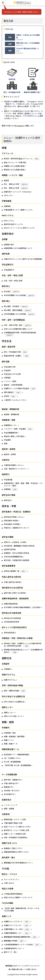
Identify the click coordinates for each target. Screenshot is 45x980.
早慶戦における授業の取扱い (15, 166)
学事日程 (12, 78)
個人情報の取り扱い (17, 969)
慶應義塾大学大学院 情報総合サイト (18, 863)
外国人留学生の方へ (12, 783)
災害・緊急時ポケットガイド (15, 469)
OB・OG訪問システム (12, 758)
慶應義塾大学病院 (14, 941)
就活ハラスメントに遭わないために (17, 827)
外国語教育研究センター (13, 948)
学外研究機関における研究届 (20, 295)
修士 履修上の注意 (16, 184)
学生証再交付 (9, 270)
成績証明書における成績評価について (18, 248)
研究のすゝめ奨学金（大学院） (16, 542)
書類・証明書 (9, 809)
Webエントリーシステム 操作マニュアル (19, 228)
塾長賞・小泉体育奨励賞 (13, 385)
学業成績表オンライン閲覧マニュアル (18, 210)
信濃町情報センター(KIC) (17, 929)
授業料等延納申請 (11, 604)
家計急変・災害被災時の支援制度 (17, 560)
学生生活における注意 (12, 374)
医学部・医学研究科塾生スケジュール (22, 159)
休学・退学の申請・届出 (18, 325)
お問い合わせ (9, 883)
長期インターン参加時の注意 (15, 834)
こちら (14, 106)
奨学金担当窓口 (10, 633)
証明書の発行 (9, 245)
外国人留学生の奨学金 (12, 582)
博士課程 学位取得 (16, 306)
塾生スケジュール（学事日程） (16, 162)
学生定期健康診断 (11, 433)
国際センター (9, 713)
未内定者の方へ (10, 794)
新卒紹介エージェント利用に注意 (17, 830)
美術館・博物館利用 (12, 414)
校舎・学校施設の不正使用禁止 (16, 837)
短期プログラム (10, 680)
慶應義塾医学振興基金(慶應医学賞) (21, 937)
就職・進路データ (11, 744)
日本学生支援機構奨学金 (13, 557)
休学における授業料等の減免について (18, 329)
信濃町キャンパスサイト (17, 922)
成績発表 (7, 206)
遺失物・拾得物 (10, 454)
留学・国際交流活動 (15, 691)
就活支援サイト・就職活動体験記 (17, 754)
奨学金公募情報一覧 (15, 571)
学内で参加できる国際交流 (14, 702)
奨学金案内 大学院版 (12, 524)
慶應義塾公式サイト (14, 966)
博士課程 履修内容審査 (18, 310)
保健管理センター (11, 425)
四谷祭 (10, 396)
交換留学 (7, 669)
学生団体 (7, 370)
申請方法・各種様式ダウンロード (17, 528)
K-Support (32, 101)
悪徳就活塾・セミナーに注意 (15, 819)
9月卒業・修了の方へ (12, 791)
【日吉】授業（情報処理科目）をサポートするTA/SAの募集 (22, 909)
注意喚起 (7, 378)
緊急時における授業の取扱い (15, 170)
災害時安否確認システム (13, 465)
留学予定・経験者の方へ (13, 780)
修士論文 (12, 292)
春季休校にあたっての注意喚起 (28, 43)
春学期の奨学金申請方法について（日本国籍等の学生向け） (23, 651)
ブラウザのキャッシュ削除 (33, 116)
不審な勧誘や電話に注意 (13, 823)
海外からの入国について (13, 716)
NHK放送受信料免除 (12, 622)
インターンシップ (11, 805)
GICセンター (9, 195)
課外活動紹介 (12, 392)
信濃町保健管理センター (17, 933)
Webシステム (9, 221)
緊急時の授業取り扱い (32, 91)
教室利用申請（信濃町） (17, 356)
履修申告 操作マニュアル (13, 224)
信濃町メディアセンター (17, 925)
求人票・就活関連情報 (12, 762)
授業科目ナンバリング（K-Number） (18, 192)
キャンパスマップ (11, 879)
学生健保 (7, 440)
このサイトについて (31, 966)
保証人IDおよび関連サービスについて (18, 897)
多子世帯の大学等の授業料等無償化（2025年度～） (24, 607)
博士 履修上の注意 (16, 188)
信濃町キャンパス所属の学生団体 (20, 389)
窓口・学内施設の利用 (16, 352)
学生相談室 (8, 480)
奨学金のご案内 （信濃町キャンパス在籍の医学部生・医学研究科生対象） (23, 645)
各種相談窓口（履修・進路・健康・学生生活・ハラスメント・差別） (23, 484)
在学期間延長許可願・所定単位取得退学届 (20, 334)
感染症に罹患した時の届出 (14, 436)
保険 (6, 443)
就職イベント (9, 740)
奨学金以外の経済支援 (12, 618)
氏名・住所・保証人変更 (13, 281)
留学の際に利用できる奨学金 (15, 593)
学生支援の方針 (10, 367)
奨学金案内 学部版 (11, 521)
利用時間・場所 (10, 733)
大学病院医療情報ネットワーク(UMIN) (22, 945)
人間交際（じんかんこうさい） (16, 400)
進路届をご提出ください (13, 848)
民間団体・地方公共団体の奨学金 (17, 553)
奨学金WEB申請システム (13, 517)
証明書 (33, 78)
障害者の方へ (9, 787)
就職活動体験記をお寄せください (17, 852)
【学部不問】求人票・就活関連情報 (17, 765)
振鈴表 (6, 180)
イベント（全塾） (11, 381)
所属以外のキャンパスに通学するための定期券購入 (23, 259)
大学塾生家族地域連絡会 (13, 894)
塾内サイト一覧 (10, 952)
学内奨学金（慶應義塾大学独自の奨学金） (20, 546)
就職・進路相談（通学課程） (15, 736)
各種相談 (11, 489)
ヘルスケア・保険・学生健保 (18, 429)
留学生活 (7, 500)
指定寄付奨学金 (10, 549)
